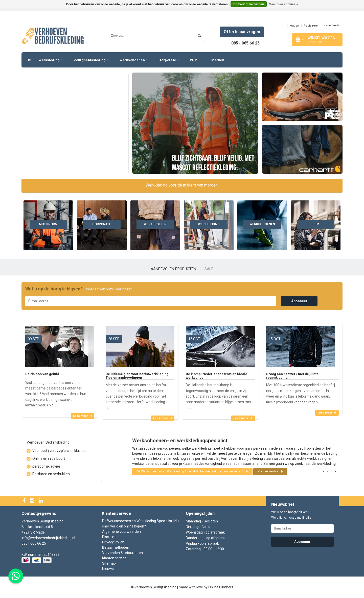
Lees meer (83, 416)
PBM (197, 60)
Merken (218, 60)
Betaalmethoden (116, 547)
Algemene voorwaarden (121, 532)
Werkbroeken (155, 224)
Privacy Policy (113, 542)
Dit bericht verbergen (249, 4)
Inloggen (293, 26)
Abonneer (299, 301)
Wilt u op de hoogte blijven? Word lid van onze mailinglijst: (292, 515)
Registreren (312, 26)
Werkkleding (52, 60)
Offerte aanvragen (242, 32)
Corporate (170, 60)
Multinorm (48, 224)
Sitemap (109, 563)
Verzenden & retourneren (122, 553)
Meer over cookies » (283, 4)
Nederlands (331, 25)
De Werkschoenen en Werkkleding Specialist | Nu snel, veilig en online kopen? (192, 471)
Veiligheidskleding (93, 60)
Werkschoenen (135, 60)
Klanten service (270, 471)
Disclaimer (110, 537)
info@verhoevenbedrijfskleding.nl (48, 538)
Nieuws (108, 569)
